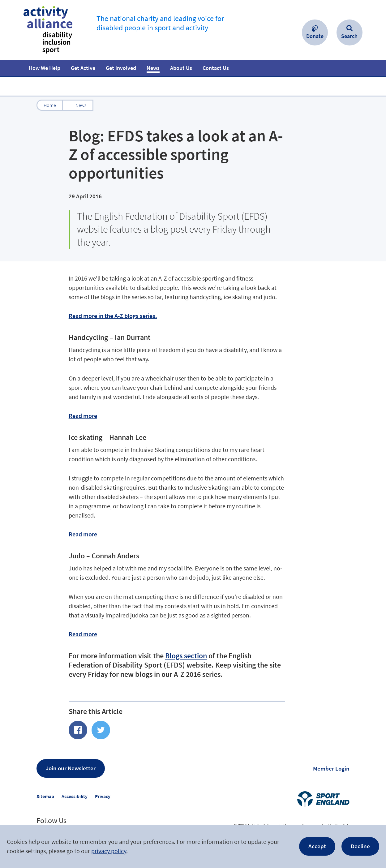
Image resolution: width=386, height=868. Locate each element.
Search (349, 36)
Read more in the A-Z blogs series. (113, 316)
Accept (317, 846)
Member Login (331, 768)
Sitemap (45, 796)
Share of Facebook (78, 730)
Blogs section (186, 656)
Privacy (103, 796)
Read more (83, 416)
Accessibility (75, 796)
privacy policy (109, 851)
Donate (315, 36)
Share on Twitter (101, 730)
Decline (360, 846)
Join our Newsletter (71, 768)
